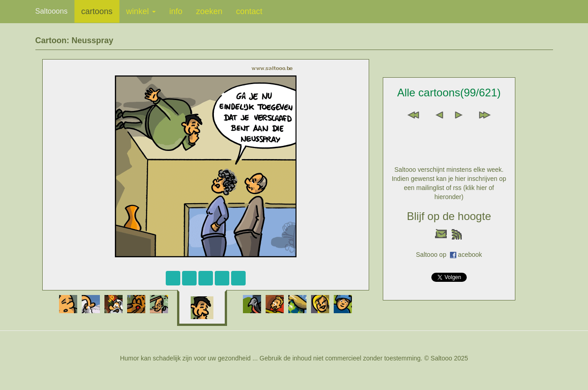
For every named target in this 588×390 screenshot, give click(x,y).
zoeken (209, 11)
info (176, 11)
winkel (141, 11)
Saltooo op (433, 255)
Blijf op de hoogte (449, 216)
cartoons (97, 11)
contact (249, 11)
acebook (470, 255)
